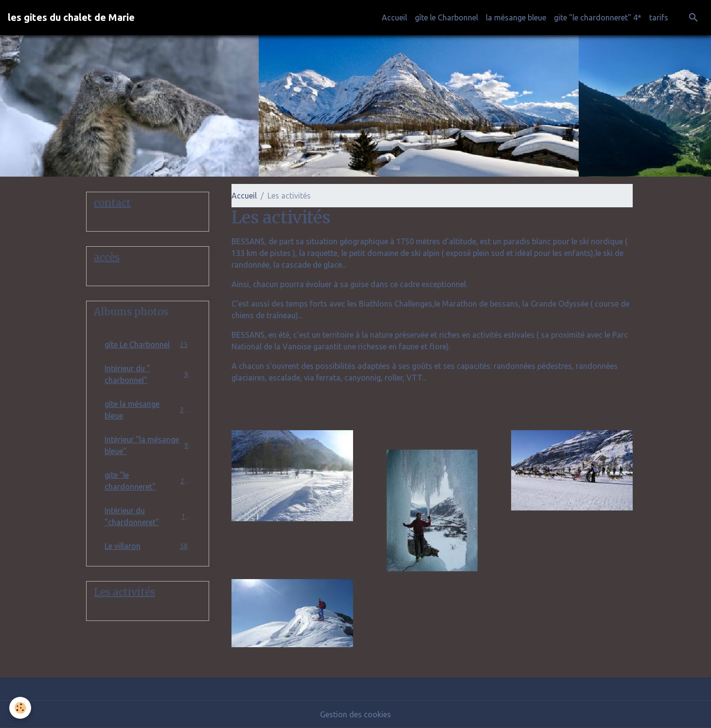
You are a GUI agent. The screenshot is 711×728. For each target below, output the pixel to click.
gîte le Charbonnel (446, 18)
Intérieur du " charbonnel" (148, 374)
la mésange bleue (516, 18)
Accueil (394, 18)
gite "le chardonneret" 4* (598, 18)
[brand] (71, 18)
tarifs (659, 18)
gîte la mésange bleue (148, 410)
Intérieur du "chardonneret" (148, 516)
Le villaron (148, 546)
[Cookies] (21, 708)
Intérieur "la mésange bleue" (148, 445)
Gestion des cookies (355, 714)
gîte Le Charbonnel (148, 344)
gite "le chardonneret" (148, 481)
